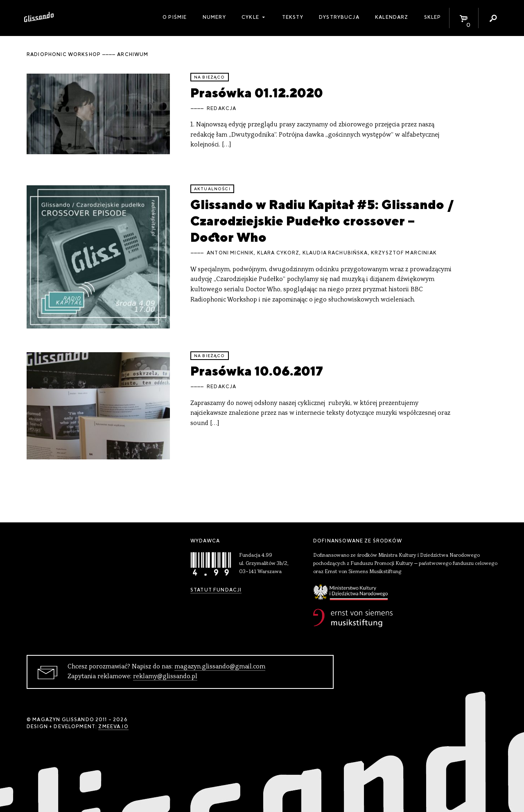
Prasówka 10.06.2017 (257, 371)
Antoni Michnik (230, 253)
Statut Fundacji (216, 590)
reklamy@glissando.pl (165, 677)
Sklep (433, 17)
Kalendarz (392, 17)
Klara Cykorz (278, 253)
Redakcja (221, 108)
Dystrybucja (339, 17)
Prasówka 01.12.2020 (257, 93)
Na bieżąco (210, 77)
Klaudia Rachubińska (335, 253)
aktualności (212, 189)
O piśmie (175, 17)
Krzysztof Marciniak (404, 253)
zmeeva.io (113, 727)
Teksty (293, 17)
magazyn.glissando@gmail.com (220, 667)
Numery (214, 17)
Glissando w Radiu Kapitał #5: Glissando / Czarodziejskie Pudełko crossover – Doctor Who (322, 221)
